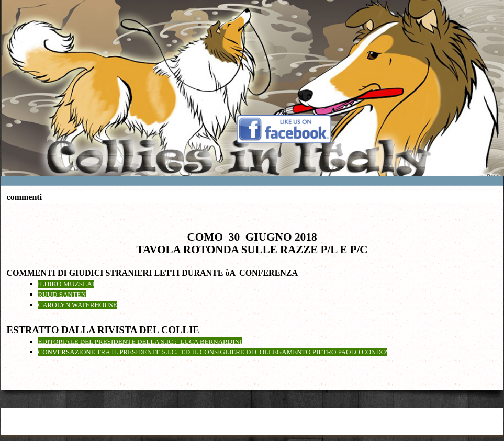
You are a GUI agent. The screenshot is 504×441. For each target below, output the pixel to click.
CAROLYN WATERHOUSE (78, 305)
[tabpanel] (252, 283)
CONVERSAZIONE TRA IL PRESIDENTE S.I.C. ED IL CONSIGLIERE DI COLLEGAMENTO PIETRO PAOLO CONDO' (213, 352)
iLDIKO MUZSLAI (66, 284)
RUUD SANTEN (62, 294)
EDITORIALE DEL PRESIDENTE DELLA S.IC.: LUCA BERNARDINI (140, 341)
